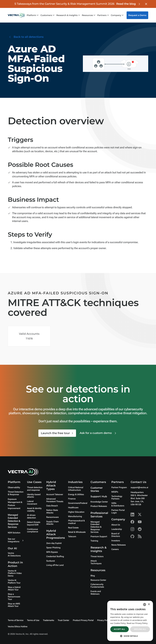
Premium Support (99, 537)
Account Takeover (55, 495)
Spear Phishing (53, 548)
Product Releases (99, 506)
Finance (72, 499)
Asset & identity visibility (34, 510)
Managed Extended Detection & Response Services (14, 521)
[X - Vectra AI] (140, 514)
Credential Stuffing (55, 557)
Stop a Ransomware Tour (14, 597)
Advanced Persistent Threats (55, 500)
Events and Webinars (96, 593)
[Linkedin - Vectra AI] (132, 514)
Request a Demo (137, 15)
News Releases (119, 545)
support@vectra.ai (139, 488)
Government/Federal (78, 503)
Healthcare (73, 508)
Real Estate (73, 528)
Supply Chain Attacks (52, 523)
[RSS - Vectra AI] (140, 536)
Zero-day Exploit (54, 543)
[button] (130, 636)
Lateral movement (32, 503)
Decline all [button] (140, 629)
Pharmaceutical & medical (76, 522)
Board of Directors (116, 535)
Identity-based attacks (34, 496)
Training (94, 541)
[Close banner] (146, 4)
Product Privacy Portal (83, 620)
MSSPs (115, 492)
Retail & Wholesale (77, 532)
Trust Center (63, 620)
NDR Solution (14, 533)
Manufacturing (75, 516)
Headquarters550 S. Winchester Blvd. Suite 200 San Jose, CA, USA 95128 (139, 499)
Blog (93, 576)
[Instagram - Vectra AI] (132, 529)
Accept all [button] (120, 629)
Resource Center (98, 580)
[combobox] (145, 605)
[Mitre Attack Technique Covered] (29, 336)
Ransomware (52, 517)
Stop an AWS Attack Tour (14, 605)
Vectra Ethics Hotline (18, 627)
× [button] (149, 604)
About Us (116, 525)
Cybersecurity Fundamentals (97, 586)
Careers (115, 549)
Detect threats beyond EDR (34, 524)
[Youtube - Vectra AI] (140, 522)
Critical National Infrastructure (76, 489)
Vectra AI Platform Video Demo (15, 573)
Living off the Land (55, 565)
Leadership (117, 529)
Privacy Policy (104, 620)
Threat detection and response (35, 489)
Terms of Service (16, 620)
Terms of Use (33, 620)
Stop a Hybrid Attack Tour (14, 589)
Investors (116, 541)
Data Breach (52, 506)
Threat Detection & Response (16, 493)
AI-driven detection (31, 517)
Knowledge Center (99, 502)
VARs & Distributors (118, 505)
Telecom (72, 537)
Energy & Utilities (76, 495)
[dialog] (130, 621)
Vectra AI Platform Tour (14, 582)
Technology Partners (117, 498)
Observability (14, 488)
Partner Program (119, 488)
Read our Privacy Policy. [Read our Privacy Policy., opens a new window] (137, 623)
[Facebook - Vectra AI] (132, 522)
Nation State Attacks (52, 512)
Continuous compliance (32, 531)
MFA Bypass (52, 552)
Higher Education (76, 512)
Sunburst (51, 561)
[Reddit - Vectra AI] (140, 529)
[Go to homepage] (16, 15)
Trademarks (49, 620)
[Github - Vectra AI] (132, 536)
